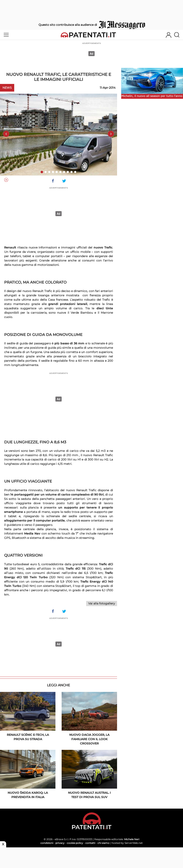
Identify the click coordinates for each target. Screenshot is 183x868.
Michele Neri (132, 839)
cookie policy (75, 843)
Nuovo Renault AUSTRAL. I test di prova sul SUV (89, 795)
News (7, 88)
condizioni (47, 843)
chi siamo (103, 843)
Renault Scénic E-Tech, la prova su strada (28, 737)
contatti (90, 843)
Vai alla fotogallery (102, 603)
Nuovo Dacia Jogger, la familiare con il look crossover (89, 739)
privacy (60, 843)
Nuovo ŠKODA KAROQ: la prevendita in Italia (28, 795)
